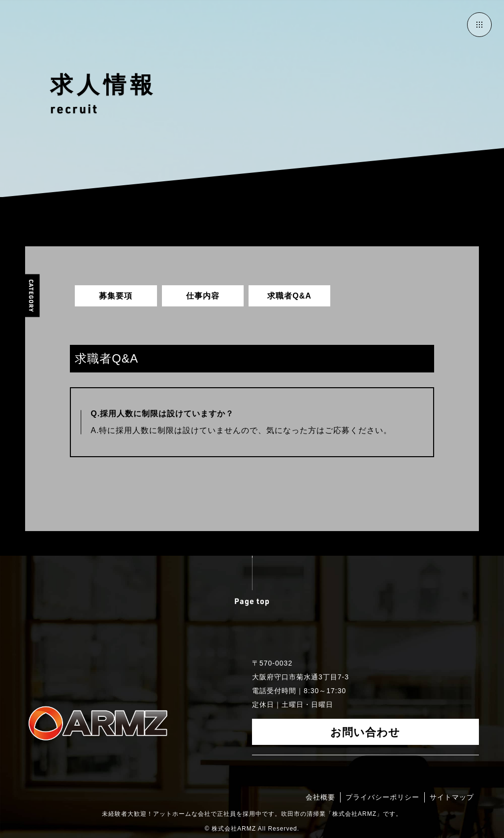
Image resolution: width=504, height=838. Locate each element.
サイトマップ (452, 797)
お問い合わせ (365, 732)
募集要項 (116, 296)
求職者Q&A (289, 296)
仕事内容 (203, 296)
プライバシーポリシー (382, 797)
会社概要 (320, 797)
